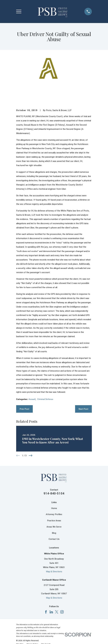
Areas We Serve (54, 527)
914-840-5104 (54, 493)
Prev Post (24, 409)
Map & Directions (54, 572)
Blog (54, 533)
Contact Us (54, 539)
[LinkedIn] (51, 612)
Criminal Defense (45, 399)
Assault (32, 399)
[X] (57, 612)
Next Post (83, 409)
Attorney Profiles (54, 514)
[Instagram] (62, 612)
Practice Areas (54, 521)
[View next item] (31, 456)
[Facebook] (46, 612)
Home (54, 508)
